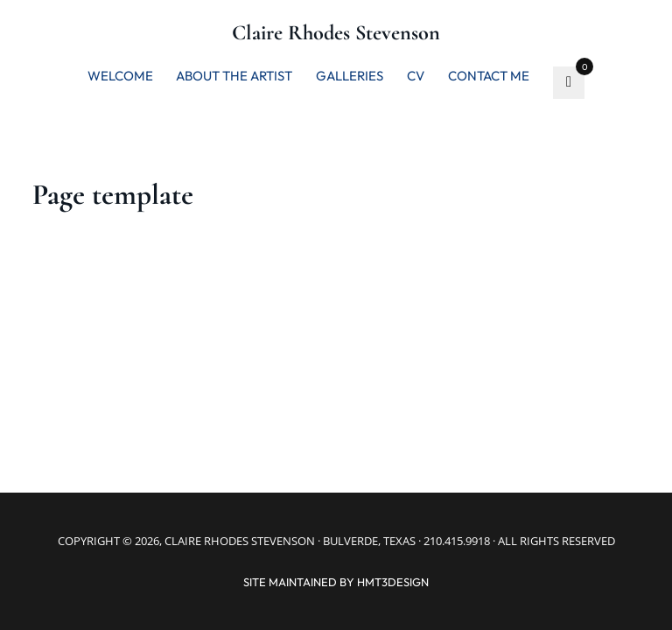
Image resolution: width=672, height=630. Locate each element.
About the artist (234, 76)
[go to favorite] (569, 83)
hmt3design (393, 582)
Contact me (489, 76)
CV (416, 76)
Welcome (120, 76)
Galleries (350, 76)
